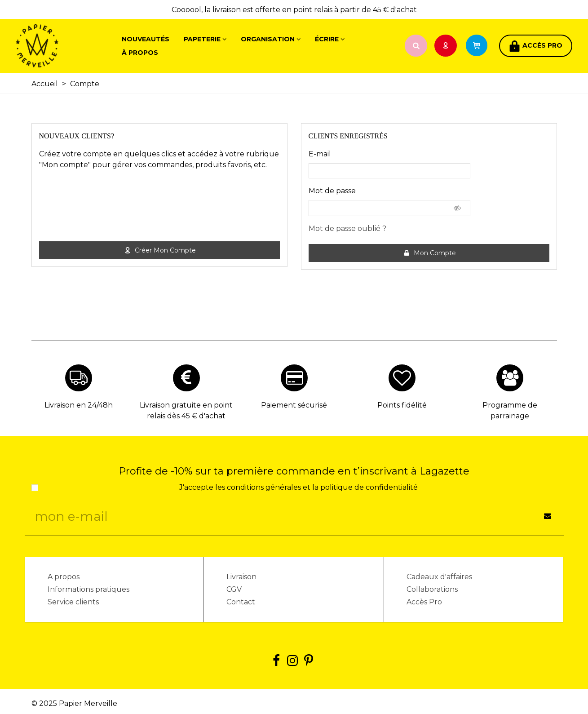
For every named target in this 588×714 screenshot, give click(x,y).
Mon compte (429, 253)
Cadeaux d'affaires (439, 577)
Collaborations (432, 589)
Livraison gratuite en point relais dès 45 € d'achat (186, 410)
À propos (140, 53)
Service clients (73, 602)
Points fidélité (402, 405)
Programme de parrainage (510, 410)
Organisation (268, 39)
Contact (241, 602)
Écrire (327, 39)
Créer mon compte (160, 251)
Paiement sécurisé (294, 405)
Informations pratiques (88, 589)
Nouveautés (146, 39)
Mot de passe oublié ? (347, 228)
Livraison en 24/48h (79, 405)
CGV (234, 589)
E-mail (320, 154)
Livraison (241, 577)
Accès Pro (424, 602)
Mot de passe (332, 191)
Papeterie (202, 39)
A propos (64, 577)
